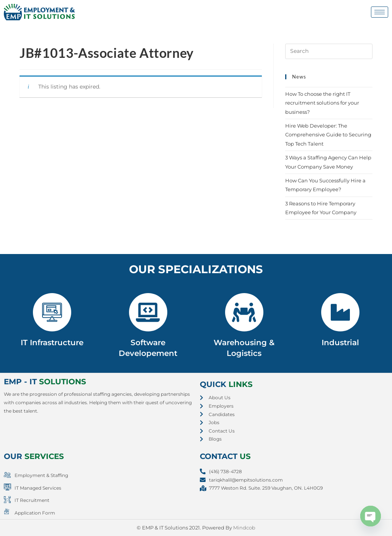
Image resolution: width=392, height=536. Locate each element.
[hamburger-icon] (380, 12)
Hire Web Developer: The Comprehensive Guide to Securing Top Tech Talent (328, 135)
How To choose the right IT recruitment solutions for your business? (322, 103)
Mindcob (244, 528)
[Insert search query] (329, 51)
